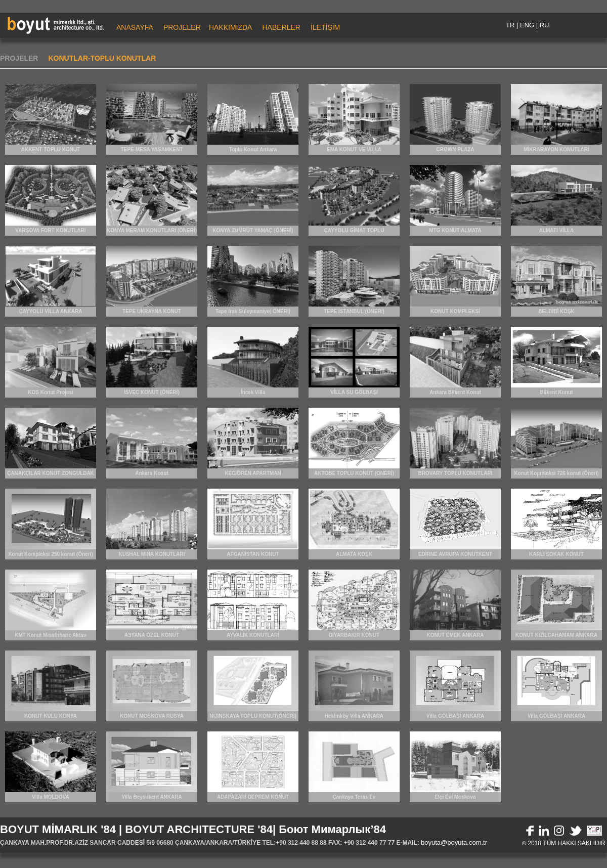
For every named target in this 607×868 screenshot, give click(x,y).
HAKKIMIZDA (231, 27)
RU (545, 25)
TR (510, 25)
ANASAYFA (135, 27)
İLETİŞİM (325, 27)
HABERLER (281, 27)
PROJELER (182, 27)
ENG (527, 25)
